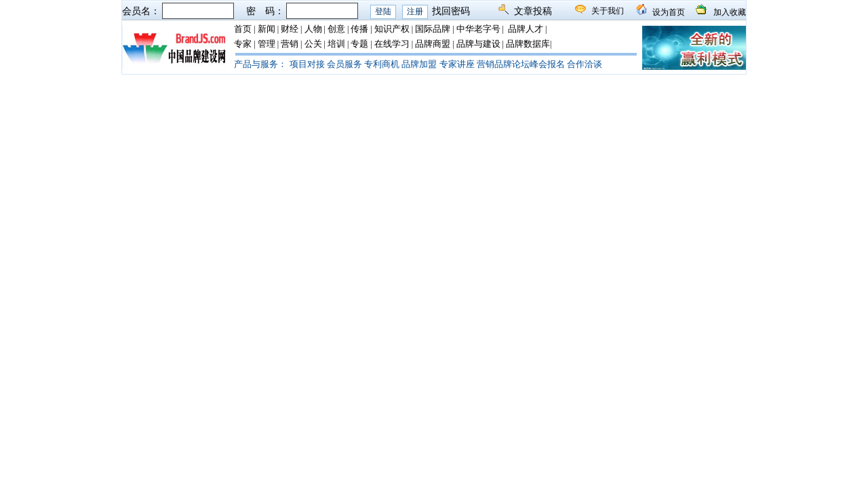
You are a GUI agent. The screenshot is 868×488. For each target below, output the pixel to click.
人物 (313, 29)
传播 (359, 29)
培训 (336, 44)
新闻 (267, 29)
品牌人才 (526, 29)
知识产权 (392, 29)
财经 (290, 29)
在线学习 (392, 44)
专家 (243, 44)
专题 (359, 44)
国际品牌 (433, 29)
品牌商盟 (433, 44)
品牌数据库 (528, 44)
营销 (290, 44)
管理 (267, 44)
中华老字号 (478, 29)
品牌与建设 (478, 44)
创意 (336, 29)
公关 (313, 44)
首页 (243, 29)
